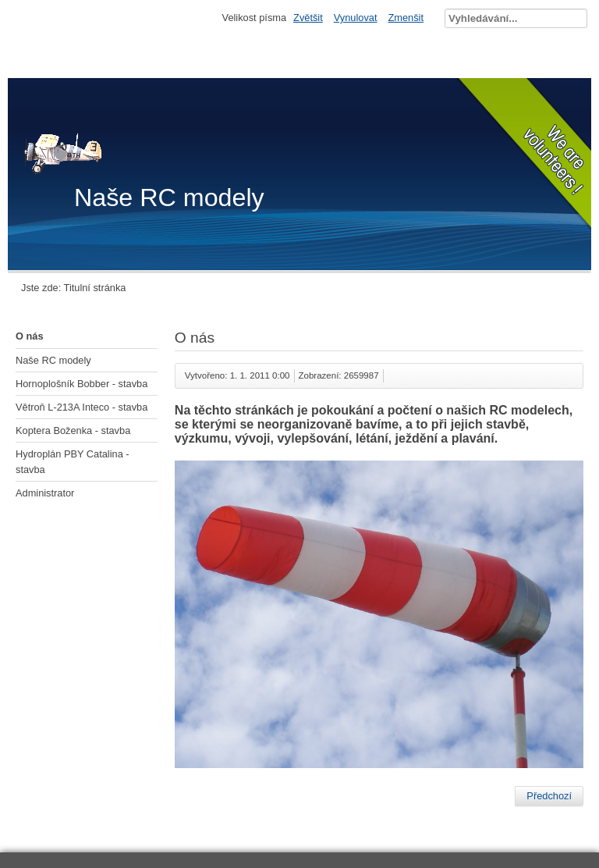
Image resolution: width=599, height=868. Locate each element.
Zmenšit (406, 18)
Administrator (45, 493)
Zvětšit (308, 18)
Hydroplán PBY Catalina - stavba (73, 461)
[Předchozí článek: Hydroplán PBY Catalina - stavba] (549, 796)
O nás (30, 336)
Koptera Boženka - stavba (73, 430)
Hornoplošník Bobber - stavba (82, 384)
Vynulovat (356, 18)
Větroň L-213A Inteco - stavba (82, 407)
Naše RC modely (53, 360)
